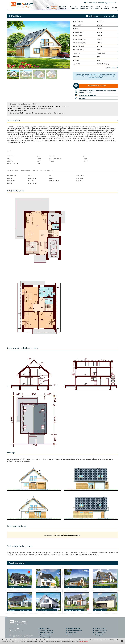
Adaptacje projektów (46, 631)
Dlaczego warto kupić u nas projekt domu (23, 104)
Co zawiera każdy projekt (18, 111)
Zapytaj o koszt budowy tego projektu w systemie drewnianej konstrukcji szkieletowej (37, 113)
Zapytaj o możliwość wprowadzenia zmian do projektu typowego (31, 108)
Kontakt (70, 635)
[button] (9, 45)
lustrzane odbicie (111, 16)
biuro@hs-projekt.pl (18, 631)
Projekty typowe (45, 628)
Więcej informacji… (84, 641)
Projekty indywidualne (47, 633)
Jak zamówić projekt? (101, 631)
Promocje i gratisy (100, 628)
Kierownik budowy (46, 635)
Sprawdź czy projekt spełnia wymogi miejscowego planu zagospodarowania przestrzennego (39, 106)
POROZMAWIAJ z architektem (96, 3)
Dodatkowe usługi (100, 633)
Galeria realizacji (73, 633)
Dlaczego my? (99, 635)
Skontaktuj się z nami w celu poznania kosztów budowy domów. (62, 536)
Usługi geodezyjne (46, 637)
